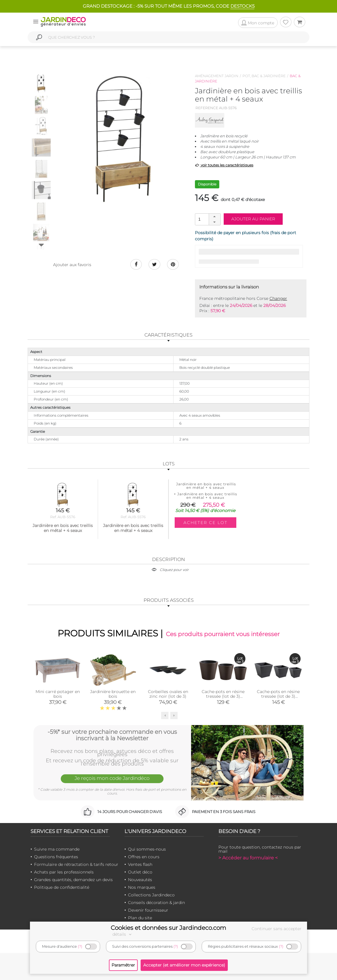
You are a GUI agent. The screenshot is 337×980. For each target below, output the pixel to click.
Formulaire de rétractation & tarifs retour (76, 864)
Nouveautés (140, 880)
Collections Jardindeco (151, 895)
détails (123, 934)
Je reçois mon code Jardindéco (112, 778)
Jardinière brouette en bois (113, 694)
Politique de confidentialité (62, 887)
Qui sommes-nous (147, 849)
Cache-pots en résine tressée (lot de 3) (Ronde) (223, 696)
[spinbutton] (207, 219)
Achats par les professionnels (64, 872)
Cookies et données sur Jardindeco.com (168, 928)
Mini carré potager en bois (58, 694)
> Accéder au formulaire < (248, 858)
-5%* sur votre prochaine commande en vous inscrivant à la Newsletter (112, 735)
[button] (215, 217)
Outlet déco (140, 872)
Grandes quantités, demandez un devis (73, 880)
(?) (80, 946)
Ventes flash (140, 864)
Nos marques (142, 887)
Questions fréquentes (56, 857)
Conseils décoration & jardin (156, 903)
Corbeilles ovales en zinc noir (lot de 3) (168, 694)
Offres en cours (144, 857)
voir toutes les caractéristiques (224, 165)
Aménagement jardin (217, 76)
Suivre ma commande (57, 849)
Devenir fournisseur (148, 910)
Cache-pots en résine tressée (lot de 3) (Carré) (278, 696)
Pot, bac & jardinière (264, 76)
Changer (278, 298)
